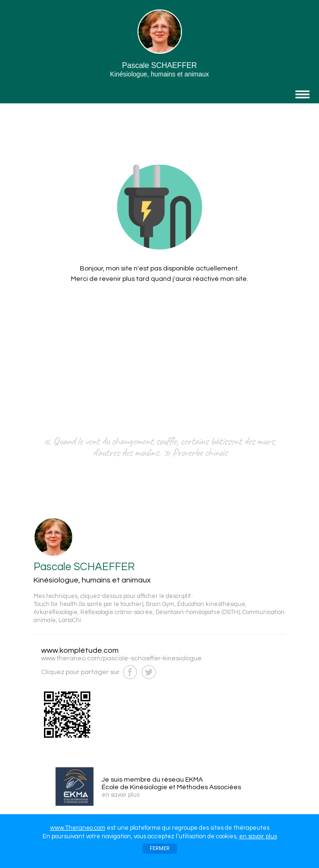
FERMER (160, 848)
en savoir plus (258, 836)
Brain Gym (160, 604)
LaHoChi (70, 620)
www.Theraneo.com (78, 828)
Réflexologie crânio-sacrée (116, 612)
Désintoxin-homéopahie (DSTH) (198, 612)
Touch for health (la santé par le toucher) (88, 604)
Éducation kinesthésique (211, 604)
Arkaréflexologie (56, 612)
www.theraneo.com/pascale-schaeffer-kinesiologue (121, 658)
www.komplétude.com (80, 650)
